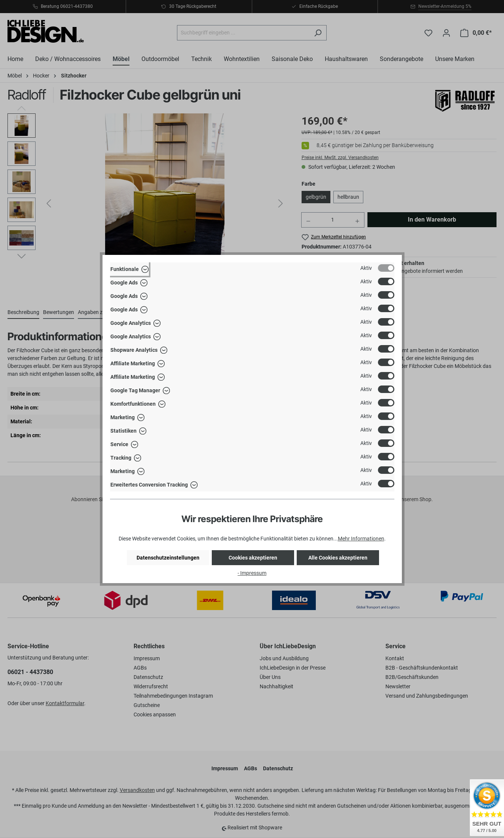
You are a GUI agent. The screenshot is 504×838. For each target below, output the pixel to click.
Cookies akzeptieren (253, 558)
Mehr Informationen (361, 539)
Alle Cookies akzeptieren (338, 558)
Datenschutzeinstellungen (168, 558)
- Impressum (252, 573)
